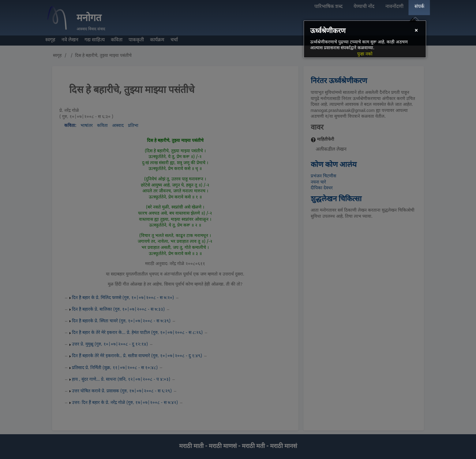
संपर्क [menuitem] (419, 7)
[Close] (416, 31)
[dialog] (365, 39)
